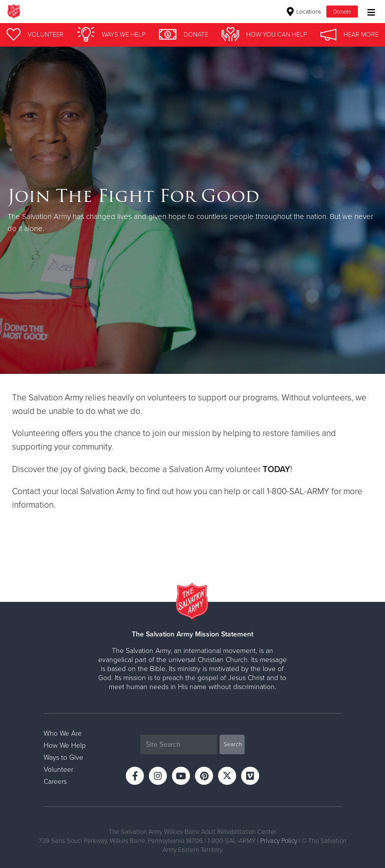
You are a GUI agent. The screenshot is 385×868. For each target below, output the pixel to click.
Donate (342, 12)
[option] (192, 210)
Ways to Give (63, 757)
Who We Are (63, 733)
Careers (55, 782)
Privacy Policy (279, 841)
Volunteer (58, 770)
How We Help (65, 745)
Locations (304, 12)
